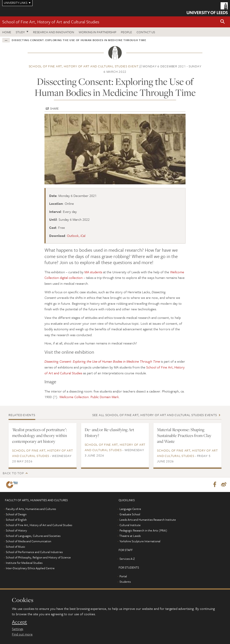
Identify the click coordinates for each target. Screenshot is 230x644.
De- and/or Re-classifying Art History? (109, 432)
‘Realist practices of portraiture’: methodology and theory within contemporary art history (40, 435)
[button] (223, 22)
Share (54, 108)
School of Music (15, 547)
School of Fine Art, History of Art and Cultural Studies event (84, 66)
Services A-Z (127, 559)
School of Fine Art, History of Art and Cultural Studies (51, 22)
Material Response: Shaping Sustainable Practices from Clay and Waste (184, 435)
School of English (16, 520)
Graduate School (130, 514)
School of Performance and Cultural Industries (34, 552)
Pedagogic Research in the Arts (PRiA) (143, 531)
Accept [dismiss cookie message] (19, 622)
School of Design (16, 514)
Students (125, 582)
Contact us (146, 32)
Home (7, 32)
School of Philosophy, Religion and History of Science (38, 558)
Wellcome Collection (74, 397)
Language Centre (130, 509)
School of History (16, 531)
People (126, 32)
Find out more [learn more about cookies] (22, 634)
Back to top (13, 473)
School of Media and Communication (29, 541)
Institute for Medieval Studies (24, 563)
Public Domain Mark (105, 397)
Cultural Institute (130, 525)
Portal (123, 576)
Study (20, 32)
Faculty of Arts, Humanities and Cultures (31, 509)
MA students (93, 272)
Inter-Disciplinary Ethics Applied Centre (30, 568)
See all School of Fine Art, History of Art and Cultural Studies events (155, 415)
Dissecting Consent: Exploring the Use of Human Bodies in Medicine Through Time (102, 361)
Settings (18, 629)
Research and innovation (54, 32)
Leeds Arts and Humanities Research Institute (148, 520)
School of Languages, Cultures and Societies (33, 536)
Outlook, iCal (76, 236)
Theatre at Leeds (130, 536)
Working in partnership (97, 32)
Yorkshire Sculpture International (140, 541)
